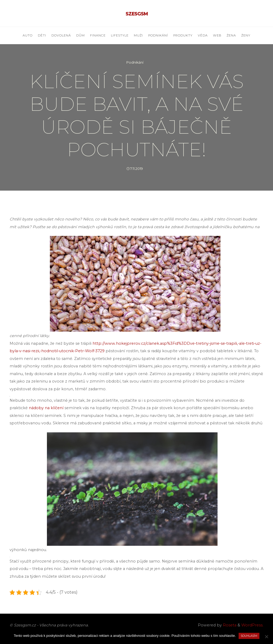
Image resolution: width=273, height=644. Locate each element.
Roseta (229, 625)
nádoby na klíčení (46, 408)
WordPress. (252, 625)
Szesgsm (137, 14)
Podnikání (135, 62)
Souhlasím (249, 636)
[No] (266, 637)
